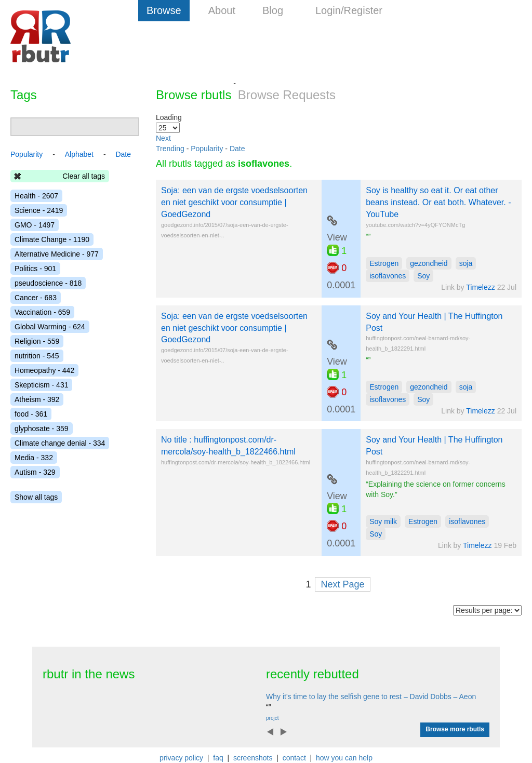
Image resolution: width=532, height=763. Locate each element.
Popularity (207, 149)
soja (466, 263)
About (222, 10)
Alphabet (79, 154)
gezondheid (429, 263)
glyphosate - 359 (42, 429)
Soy (423, 276)
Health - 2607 (36, 196)
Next (163, 138)
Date (237, 149)
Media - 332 (34, 458)
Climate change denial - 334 (60, 443)
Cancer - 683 (36, 298)
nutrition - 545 (37, 356)
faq (218, 758)
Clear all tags (84, 176)
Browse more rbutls (455, 729)
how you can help (344, 758)
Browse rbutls (194, 95)
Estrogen (384, 263)
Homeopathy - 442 (44, 370)
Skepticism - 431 (41, 385)
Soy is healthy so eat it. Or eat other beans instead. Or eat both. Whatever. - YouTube (438, 202)
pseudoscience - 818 (48, 283)
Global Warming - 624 (50, 327)
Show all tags (36, 497)
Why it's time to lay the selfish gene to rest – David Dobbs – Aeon (371, 697)
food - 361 (31, 414)
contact (294, 758)
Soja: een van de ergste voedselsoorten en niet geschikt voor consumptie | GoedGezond (234, 202)
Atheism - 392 (37, 399)
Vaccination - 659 (42, 312)
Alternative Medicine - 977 (57, 254)
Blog (273, 10)
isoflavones (388, 276)
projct (272, 718)
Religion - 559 (37, 341)
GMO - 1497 (35, 225)
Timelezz (481, 287)
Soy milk (383, 521)
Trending (170, 149)
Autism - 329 (35, 472)
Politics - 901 (35, 269)
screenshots (253, 758)
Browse (164, 10)
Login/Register (349, 10)
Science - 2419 (39, 210)
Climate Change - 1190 (52, 239)
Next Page (342, 584)
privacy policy (181, 758)
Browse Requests (287, 95)
